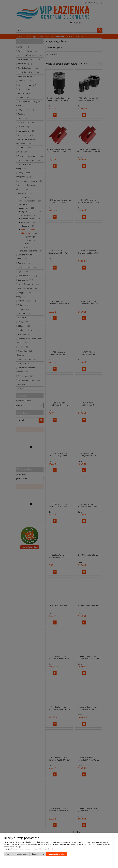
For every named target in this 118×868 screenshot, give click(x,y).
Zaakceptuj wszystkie (56, 854)
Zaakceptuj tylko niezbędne (17, 854)
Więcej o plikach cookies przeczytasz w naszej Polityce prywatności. (29, 849)
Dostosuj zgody (38, 854)
